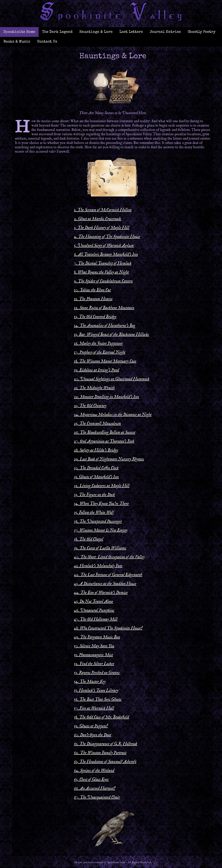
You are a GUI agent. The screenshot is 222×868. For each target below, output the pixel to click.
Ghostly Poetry (202, 32)
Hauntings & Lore (96, 32)
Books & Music (17, 42)
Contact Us (47, 42)
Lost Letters (131, 32)
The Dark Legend (57, 32)
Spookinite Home (19, 32)
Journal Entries (165, 32)
